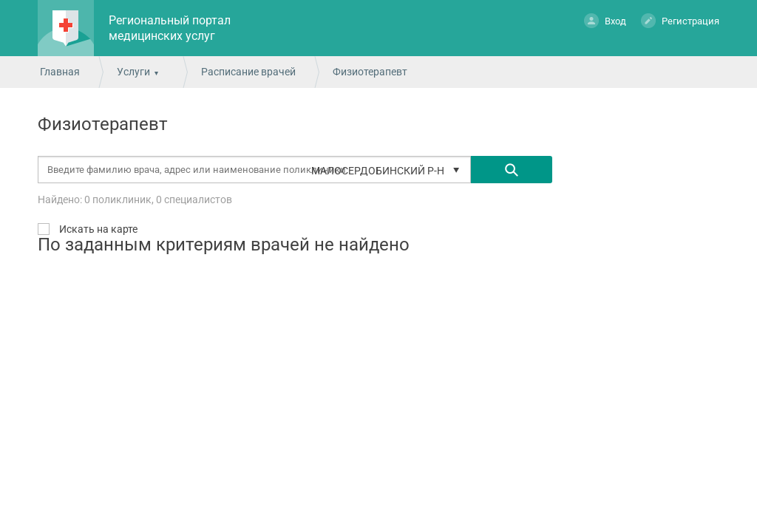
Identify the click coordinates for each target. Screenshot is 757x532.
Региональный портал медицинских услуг (170, 28)
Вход (605, 20)
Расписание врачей (248, 72)
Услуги (133, 72)
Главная (60, 72)
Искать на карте (97, 229)
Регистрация (680, 20)
